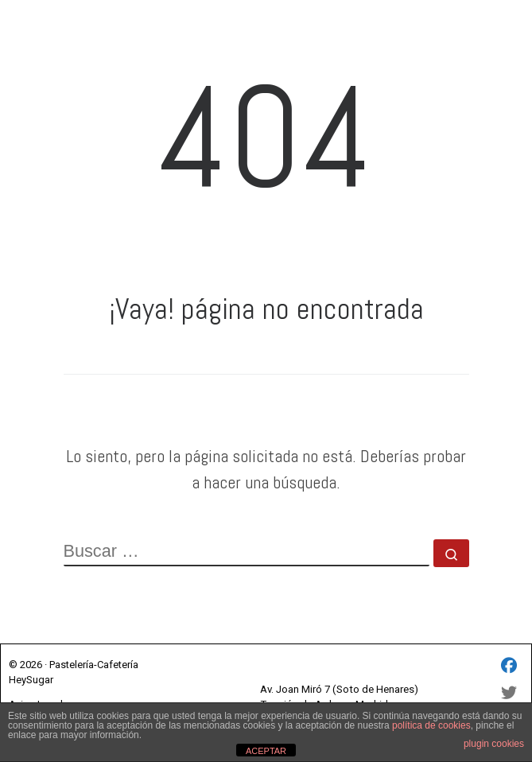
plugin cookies (494, 744)
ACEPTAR (266, 751)
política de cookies (431, 725)
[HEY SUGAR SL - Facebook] (509, 667)
